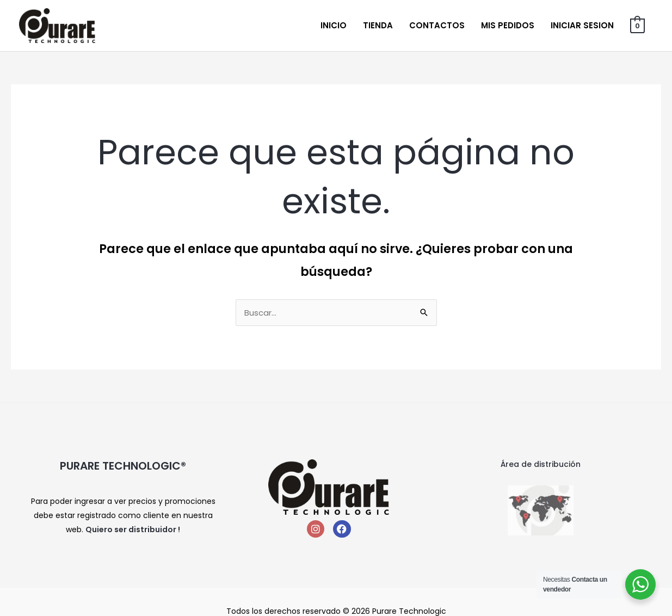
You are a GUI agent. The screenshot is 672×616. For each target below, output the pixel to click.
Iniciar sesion (582, 25)
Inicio (334, 25)
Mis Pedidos (508, 25)
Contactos (437, 25)
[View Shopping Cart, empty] (637, 25)
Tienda (378, 25)
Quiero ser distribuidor (131, 529)
